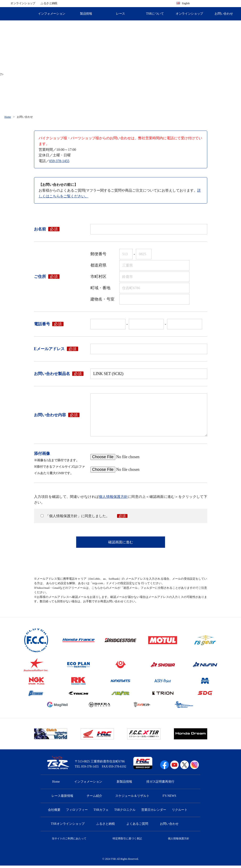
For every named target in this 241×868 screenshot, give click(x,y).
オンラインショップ (23, 3)
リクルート (180, 812)
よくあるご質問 (137, 826)
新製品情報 (124, 784)
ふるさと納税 (49, 3)
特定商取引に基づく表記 (127, 841)
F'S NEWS (169, 798)
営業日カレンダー (154, 812)
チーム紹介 (94, 798)
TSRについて (155, 14)
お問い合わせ (224, 14)
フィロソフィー (77, 812)
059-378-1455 (59, 161)
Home (8, 117)
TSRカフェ (101, 812)
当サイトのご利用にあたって (69, 841)
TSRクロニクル (125, 812)
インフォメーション (52, 14)
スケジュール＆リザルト (132, 798)
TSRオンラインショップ (68, 826)
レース (120, 14)
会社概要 (54, 812)
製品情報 (86, 14)
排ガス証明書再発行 (160, 784)
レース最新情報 (62, 798)
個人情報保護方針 (113, 497)
